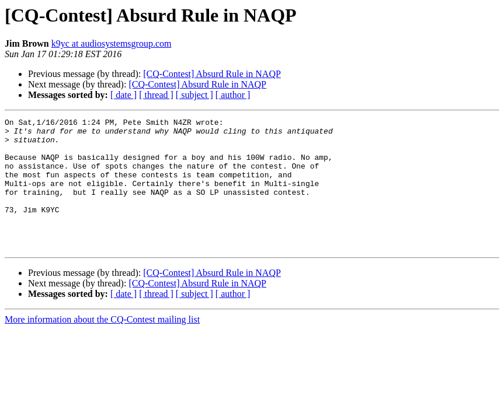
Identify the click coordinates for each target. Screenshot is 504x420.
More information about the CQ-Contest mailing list (102, 346)
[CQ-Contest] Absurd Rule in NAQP (212, 74)
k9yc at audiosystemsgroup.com (112, 43)
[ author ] (233, 95)
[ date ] (124, 95)
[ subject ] (194, 95)
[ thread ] (156, 95)
